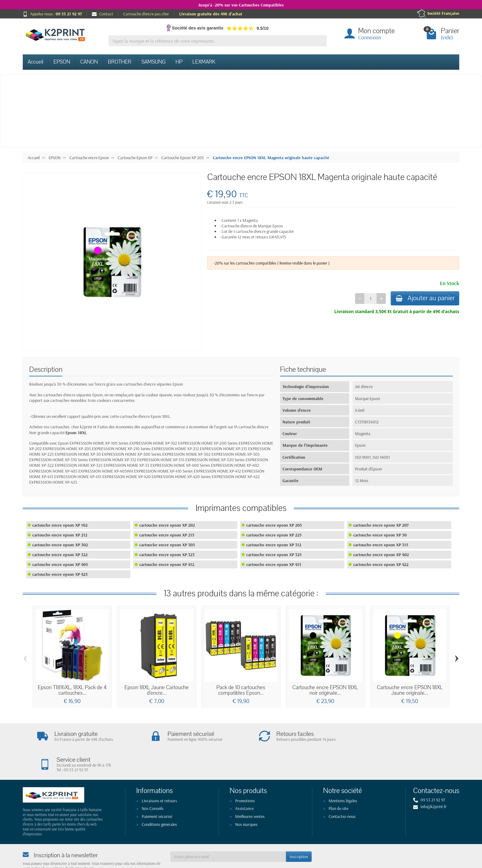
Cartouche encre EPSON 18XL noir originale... (325, 690)
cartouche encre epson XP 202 (167, 525)
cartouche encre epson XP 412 (167, 564)
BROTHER (120, 62)
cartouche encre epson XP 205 (274, 525)
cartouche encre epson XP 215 (167, 535)
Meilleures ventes (250, 791)
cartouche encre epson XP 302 (60, 545)
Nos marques (246, 799)
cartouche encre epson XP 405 (60, 564)
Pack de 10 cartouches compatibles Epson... (241, 690)
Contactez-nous (342, 791)
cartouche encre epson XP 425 (60, 574)
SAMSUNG (153, 62)
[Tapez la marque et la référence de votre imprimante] (218, 41)
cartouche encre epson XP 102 (60, 525)
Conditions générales (159, 799)
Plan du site (338, 783)
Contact (103, 14)
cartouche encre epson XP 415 (274, 564)
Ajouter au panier (424, 298)
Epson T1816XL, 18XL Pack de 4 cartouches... (72, 690)
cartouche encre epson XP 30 (380, 535)
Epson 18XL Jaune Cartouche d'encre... (157, 690)
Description (46, 369)
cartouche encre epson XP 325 (274, 555)
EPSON (62, 62)
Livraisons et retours (159, 775)
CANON (89, 62)
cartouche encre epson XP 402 (381, 555)
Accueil (36, 62)
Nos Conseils (153, 783)
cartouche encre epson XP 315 (381, 545)
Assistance (244, 783)
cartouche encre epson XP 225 (274, 535)
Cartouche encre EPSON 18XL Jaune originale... (410, 690)
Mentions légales (343, 775)
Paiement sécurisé (157, 791)
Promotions (245, 775)
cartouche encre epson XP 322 (60, 555)
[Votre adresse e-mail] (228, 831)
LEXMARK (204, 62)
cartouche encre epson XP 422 (381, 564)
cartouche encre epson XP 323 (167, 555)
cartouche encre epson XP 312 (274, 545)
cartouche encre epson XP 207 (381, 525)
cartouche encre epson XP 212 (60, 535)
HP (179, 62)
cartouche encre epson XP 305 (167, 545)
